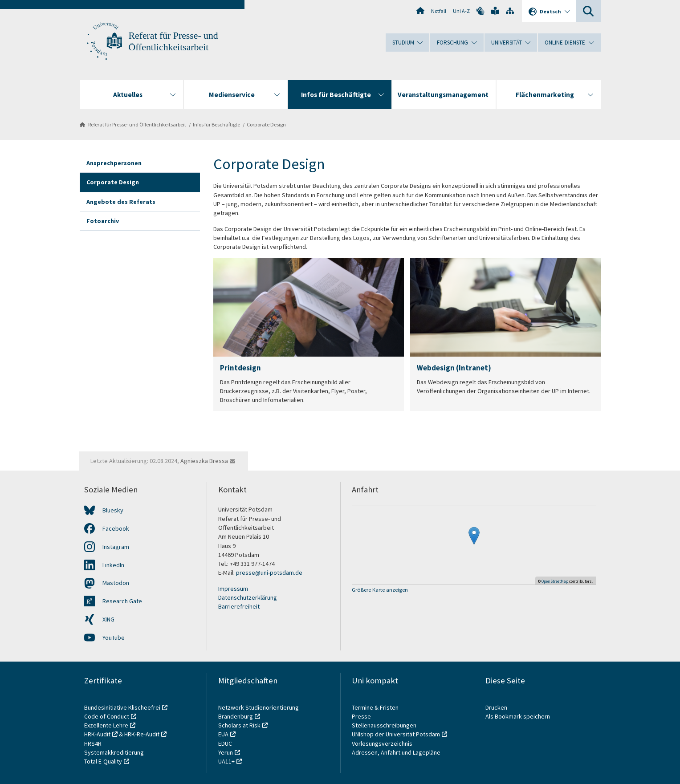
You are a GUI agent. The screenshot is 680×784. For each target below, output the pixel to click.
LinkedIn (113, 565)
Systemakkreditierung (114, 752)
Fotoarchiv (103, 221)
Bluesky (113, 510)
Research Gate (122, 601)
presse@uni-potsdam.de (269, 573)
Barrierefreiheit (239, 606)
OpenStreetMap (555, 581)
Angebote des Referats (121, 202)
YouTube (114, 638)
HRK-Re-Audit (142, 734)
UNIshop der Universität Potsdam (396, 734)
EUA (223, 734)
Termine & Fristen (376, 707)
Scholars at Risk (239, 725)
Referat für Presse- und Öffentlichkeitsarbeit (137, 124)
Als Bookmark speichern (518, 716)
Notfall (439, 11)
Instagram (116, 547)
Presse (362, 716)
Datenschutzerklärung (248, 597)
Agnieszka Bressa (204, 461)
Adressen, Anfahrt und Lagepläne (396, 752)
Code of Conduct (107, 716)
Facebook (116, 528)
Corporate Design (266, 124)
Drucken (496, 707)
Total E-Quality (103, 761)
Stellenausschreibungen (384, 725)
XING (108, 619)
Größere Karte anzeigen (380, 590)
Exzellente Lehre (106, 725)
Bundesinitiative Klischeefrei (122, 707)
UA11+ (226, 761)
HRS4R (93, 743)
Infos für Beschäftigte (216, 124)
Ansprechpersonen (114, 163)
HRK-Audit (97, 734)
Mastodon (116, 583)
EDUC (225, 743)
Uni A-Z (461, 11)
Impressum (233, 589)
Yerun (226, 752)
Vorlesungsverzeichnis (383, 743)
